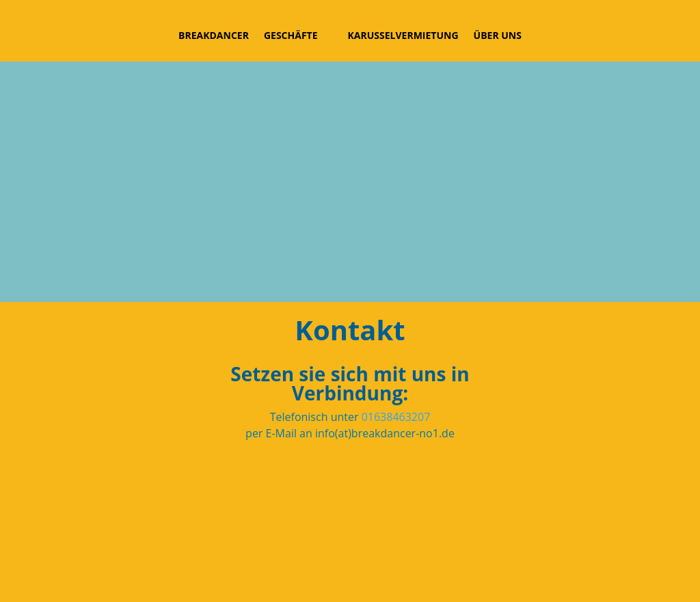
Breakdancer (214, 35)
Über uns (498, 35)
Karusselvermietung (403, 35)
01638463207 (396, 417)
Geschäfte (291, 35)
